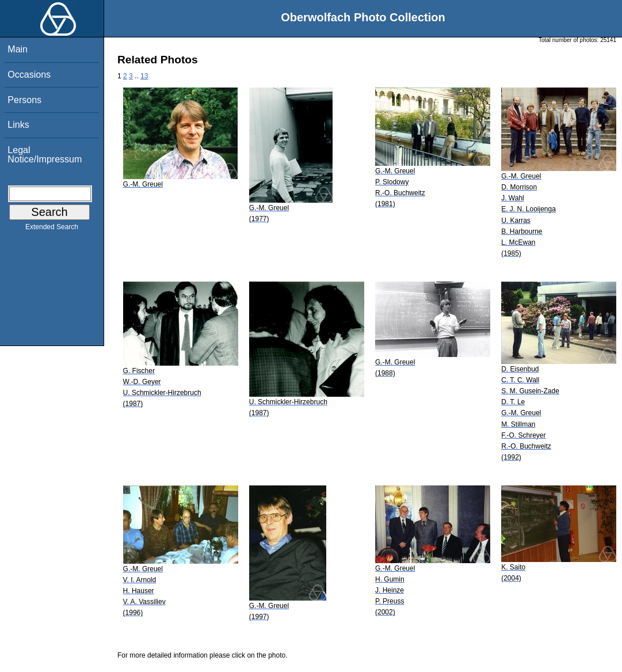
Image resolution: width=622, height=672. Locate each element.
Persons (24, 100)
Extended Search (52, 229)
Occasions (29, 75)
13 (144, 76)
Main (18, 49)
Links (18, 125)
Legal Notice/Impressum (45, 155)
